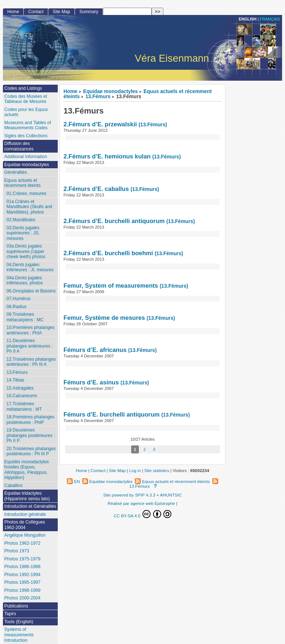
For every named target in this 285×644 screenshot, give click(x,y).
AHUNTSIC (171, 495)
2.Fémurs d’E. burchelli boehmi (108, 253)
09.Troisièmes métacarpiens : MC (25, 317)
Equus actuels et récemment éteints (22, 183)
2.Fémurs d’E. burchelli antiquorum (114, 221)
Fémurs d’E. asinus (91, 382)
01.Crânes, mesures (26, 193)
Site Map (61, 12)
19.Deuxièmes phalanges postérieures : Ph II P (31, 435)
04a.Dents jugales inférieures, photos (25, 281)
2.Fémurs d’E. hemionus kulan (107, 156)
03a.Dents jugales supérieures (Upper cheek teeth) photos (26, 251)
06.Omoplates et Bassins (31, 291)
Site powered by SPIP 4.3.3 (129, 495)
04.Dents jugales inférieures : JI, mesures (30, 267)
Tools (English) (19, 622)
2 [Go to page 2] (144, 449)
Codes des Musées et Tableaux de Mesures (26, 99)
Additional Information (26, 157)
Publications (16, 606)
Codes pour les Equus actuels (26, 112)
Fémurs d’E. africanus (95, 350)
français (270, 19)
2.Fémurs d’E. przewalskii (100, 124)
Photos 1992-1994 (22, 575)
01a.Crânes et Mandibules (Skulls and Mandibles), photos (29, 207)
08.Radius (16, 307)
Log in (135, 470)
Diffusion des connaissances (19, 146)
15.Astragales (20, 388)
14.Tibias (16, 380)
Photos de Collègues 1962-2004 (25, 525)
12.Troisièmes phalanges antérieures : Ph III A (31, 362)
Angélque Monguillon (25, 535)
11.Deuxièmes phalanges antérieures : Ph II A (30, 346)
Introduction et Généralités (30, 506)
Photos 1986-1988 (22, 567)
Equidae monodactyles (111, 91)
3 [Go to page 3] (154, 449)
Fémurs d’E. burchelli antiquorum (112, 414)
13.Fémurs (98, 97)
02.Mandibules (21, 220)
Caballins (14, 486)
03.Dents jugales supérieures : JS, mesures (23, 233)
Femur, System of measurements (111, 285)
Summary (89, 12)
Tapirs (10, 614)
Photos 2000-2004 (22, 598)
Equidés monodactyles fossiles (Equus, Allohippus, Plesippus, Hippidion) (27, 470)
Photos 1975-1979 (22, 559)
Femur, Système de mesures (105, 318)
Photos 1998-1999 (22, 590)
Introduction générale (25, 514)
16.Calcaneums (22, 396)
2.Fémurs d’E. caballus (96, 189)
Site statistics (157, 470)
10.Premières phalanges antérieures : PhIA (31, 330)
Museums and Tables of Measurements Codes (28, 125)
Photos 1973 (17, 551)
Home (71, 91)
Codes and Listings (23, 88)
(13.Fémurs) (153, 125)
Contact (36, 12)
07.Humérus (19, 299)
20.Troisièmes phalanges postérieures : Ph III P (31, 451)
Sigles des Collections (26, 136)
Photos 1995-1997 (22, 582)
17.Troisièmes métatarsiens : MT (24, 407)
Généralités (16, 172)
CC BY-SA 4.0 (142, 514)
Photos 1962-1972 (22, 543)
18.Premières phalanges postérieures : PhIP (31, 420)
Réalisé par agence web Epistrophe (142, 503)
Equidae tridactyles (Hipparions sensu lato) (27, 496)
